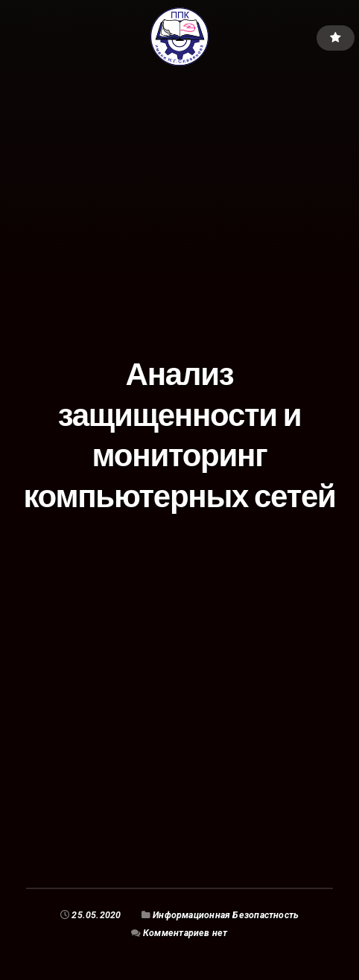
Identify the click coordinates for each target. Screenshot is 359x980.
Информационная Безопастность (226, 915)
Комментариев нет (185, 933)
